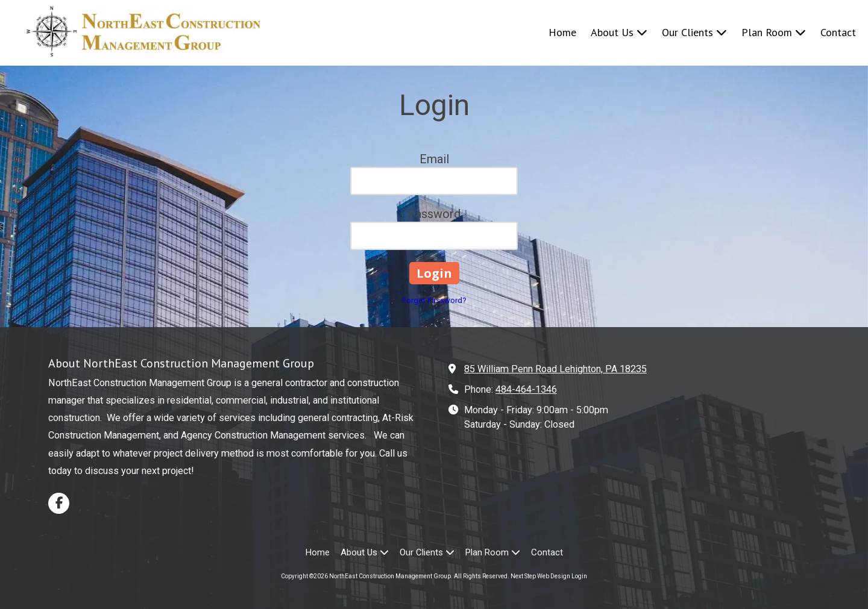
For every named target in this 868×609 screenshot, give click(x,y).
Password (434, 214)
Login (579, 576)
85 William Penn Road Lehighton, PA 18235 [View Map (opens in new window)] (555, 369)
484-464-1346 (526, 389)
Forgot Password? (434, 300)
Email (434, 159)
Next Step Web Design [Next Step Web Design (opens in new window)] (540, 576)
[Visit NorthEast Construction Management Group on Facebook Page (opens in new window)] (59, 503)
